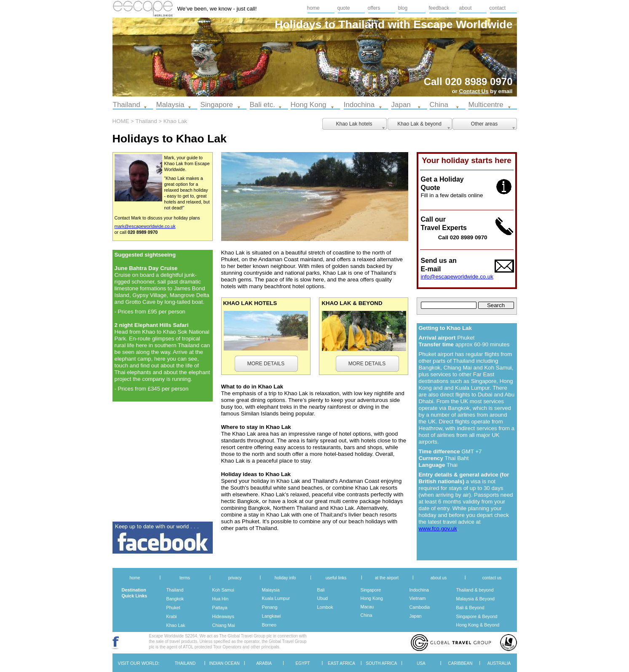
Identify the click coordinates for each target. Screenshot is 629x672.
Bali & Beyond (470, 608)
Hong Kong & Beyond (478, 625)
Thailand (175, 590)
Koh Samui (223, 590)
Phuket (173, 608)
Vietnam (418, 598)
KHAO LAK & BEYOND (352, 303)
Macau (367, 607)
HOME (121, 121)
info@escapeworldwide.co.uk (457, 277)
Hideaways (223, 616)
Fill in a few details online (452, 195)
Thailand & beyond (475, 590)
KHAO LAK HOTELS (250, 303)
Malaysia (271, 590)
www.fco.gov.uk (438, 529)
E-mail (431, 269)
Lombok (325, 607)
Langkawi (272, 616)
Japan (416, 616)
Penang (270, 607)
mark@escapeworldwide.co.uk (145, 226)
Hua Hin (221, 599)
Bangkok (175, 599)
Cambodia (420, 607)
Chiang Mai (224, 625)
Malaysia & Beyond (476, 599)
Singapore (371, 590)
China (367, 615)
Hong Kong (372, 598)
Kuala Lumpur (276, 598)
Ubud (323, 598)
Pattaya (220, 608)
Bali (321, 590)
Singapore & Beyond (477, 616)
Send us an (439, 261)
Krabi (172, 616)
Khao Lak (176, 625)
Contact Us (474, 91)
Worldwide (484, 24)
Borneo (269, 625)
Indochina (419, 590)
